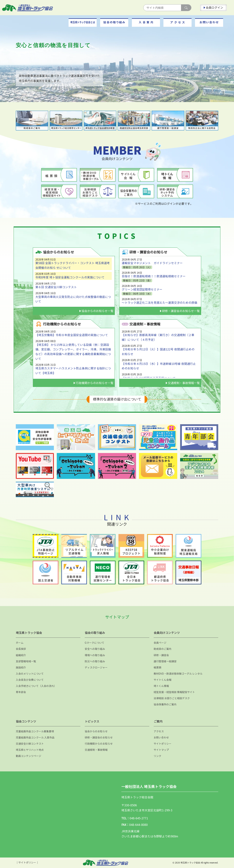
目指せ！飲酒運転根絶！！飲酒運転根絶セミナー (154, 276)
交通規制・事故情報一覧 (182, 383)
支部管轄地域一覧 (26, 661)
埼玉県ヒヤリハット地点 (30, 750)
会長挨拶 (21, 649)
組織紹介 (21, 655)
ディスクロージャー (96, 667)
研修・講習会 (161, 655)
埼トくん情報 (161, 686)
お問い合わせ (161, 737)
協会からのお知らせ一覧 (96, 311)
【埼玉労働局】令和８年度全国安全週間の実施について (72, 335)
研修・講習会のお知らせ (99, 737)
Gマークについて (95, 643)
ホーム (20, 643)
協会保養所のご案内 (165, 704)
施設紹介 (21, 667)
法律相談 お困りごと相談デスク (172, 698)
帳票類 (157, 667)
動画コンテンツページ (28, 756)
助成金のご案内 (163, 649)
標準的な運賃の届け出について (117, 399)
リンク (157, 756)
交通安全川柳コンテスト (30, 744)
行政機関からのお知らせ (99, 744)
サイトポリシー (163, 744)
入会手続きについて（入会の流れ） (36, 686)
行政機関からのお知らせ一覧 (93, 383)
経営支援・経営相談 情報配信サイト (174, 692)
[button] (83, 23)
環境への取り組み (95, 655)
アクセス (159, 731)
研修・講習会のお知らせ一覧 (179, 311)
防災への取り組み (95, 661)
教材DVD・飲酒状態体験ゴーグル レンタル (178, 674)
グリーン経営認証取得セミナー (142, 289)
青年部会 (21, 692)
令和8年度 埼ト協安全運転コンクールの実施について (70, 277)
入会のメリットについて (30, 674)
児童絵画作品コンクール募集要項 (35, 731)
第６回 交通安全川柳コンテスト (56, 287)
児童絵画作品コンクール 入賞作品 (35, 737)
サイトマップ (161, 750)
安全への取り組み (95, 649)
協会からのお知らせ (96, 731)
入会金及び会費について (30, 680)
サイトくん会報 (163, 680)
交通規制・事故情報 (96, 750)
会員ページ (160, 643)
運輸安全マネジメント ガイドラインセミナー (152, 263)
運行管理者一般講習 (165, 661)
